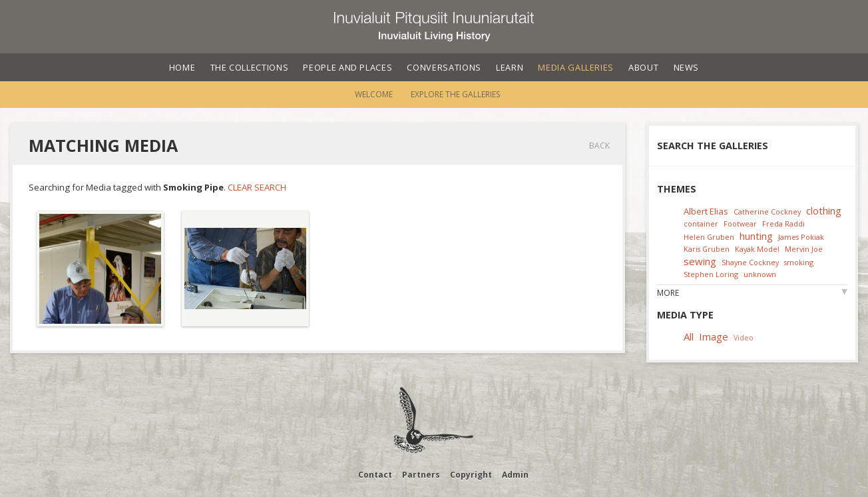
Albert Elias (706, 211)
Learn (510, 67)
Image (714, 336)
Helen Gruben (709, 237)
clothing (824, 211)
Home (182, 67)
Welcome (374, 94)
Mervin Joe (804, 249)
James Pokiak (801, 237)
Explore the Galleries (455, 94)
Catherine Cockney (767, 212)
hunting (756, 236)
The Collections (250, 67)
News (687, 67)
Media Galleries (576, 67)
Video (744, 337)
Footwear (740, 224)
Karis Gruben (707, 249)
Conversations (444, 67)
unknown (760, 274)
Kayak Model (757, 249)
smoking (799, 262)
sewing (700, 261)
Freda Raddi (783, 224)
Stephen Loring (711, 274)
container (701, 224)
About (643, 67)
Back (599, 146)
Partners (421, 475)
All (689, 336)
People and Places (347, 67)
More (668, 293)
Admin (515, 475)
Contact (375, 475)
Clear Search (257, 187)
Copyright (471, 475)
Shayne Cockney (750, 262)
